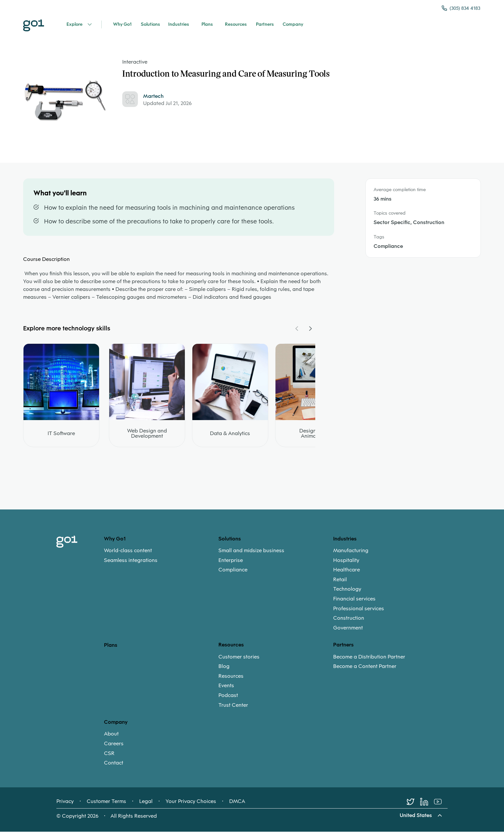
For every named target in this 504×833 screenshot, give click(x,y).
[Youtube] (441, 804)
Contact (114, 765)
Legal (146, 804)
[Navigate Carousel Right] (310, 331)
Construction (349, 620)
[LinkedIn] (427, 804)
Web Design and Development (147, 436)
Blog (224, 669)
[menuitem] (161, 558)
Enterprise (231, 562)
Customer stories (239, 659)
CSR (109, 755)
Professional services (359, 611)
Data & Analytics (230, 436)
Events (226, 688)
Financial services (354, 601)
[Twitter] (413, 804)
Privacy (65, 804)
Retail (340, 582)
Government (348, 630)
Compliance (233, 572)
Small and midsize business (251, 553)
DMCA (237, 804)
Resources (231, 678)
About (111, 736)
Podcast (228, 698)
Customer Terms (106, 804)
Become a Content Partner (365, 669)
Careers (114, 746)
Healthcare (347, 572)
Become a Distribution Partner (369, 659)
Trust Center (233, 707)
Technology (347, 591)
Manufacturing (351, 553)
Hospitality (346, 562)
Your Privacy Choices (191, 804)
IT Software (61, 436)
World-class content (128, 553)
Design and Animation (313, 436)
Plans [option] (111, 647)
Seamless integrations (131, 562)
